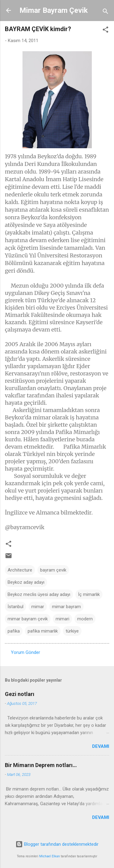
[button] (105, 31)
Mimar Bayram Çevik (54, 10)
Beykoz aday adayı (26, 582)
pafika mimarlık (43, 631)
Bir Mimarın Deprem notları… (41, 765)
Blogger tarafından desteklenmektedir (57, 844)
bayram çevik (53, 570)
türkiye (72, 631)
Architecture (20, 570)
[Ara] (105, 12)
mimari (62, 619)
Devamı (101, 746)
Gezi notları (20, 694)
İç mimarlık (89, 594)
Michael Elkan (50, 856)
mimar (38, 607)
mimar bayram (66, 607)
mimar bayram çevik (28, 619)
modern (85, 619)
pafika (14, 631)
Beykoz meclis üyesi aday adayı (39, 594)
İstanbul (16, 607)
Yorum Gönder (26, 652)
